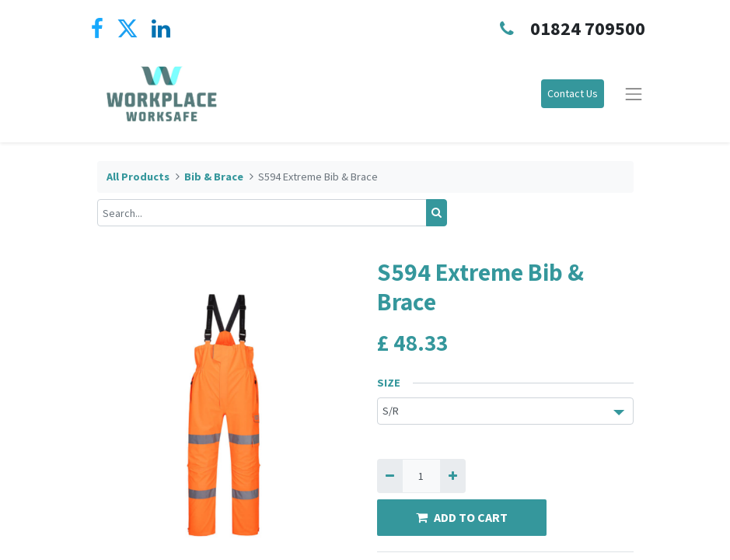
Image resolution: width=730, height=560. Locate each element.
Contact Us (573, 93)
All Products (138, 177)
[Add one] (453, 476)
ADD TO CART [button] (462, 517)
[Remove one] (390, 476)
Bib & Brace (214, 177)
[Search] (437, 213)
